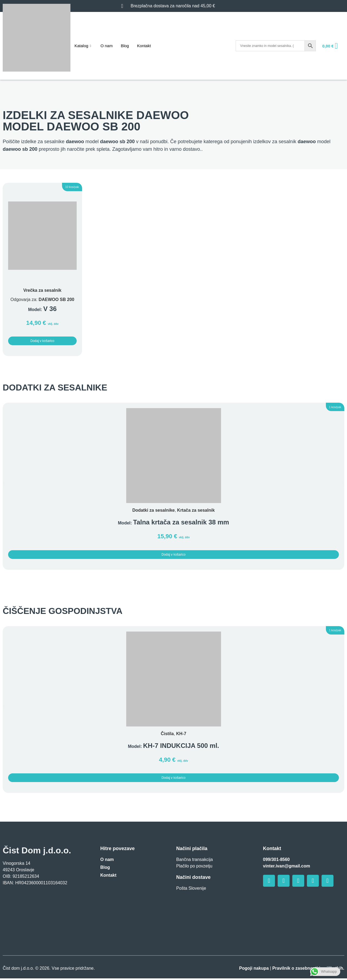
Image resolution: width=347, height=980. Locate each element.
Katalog (83, 46)
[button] (66, 188)
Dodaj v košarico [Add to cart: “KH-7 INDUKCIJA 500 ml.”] (174, 779)
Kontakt (144, 46)
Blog (125, 46)
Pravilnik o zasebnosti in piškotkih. (308, 970)
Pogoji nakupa (254, 970)
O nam (107, 46)
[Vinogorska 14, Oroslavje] (43, 920)
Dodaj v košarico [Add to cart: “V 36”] (43, 341)
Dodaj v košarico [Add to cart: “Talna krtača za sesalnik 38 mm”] (174, 555)
